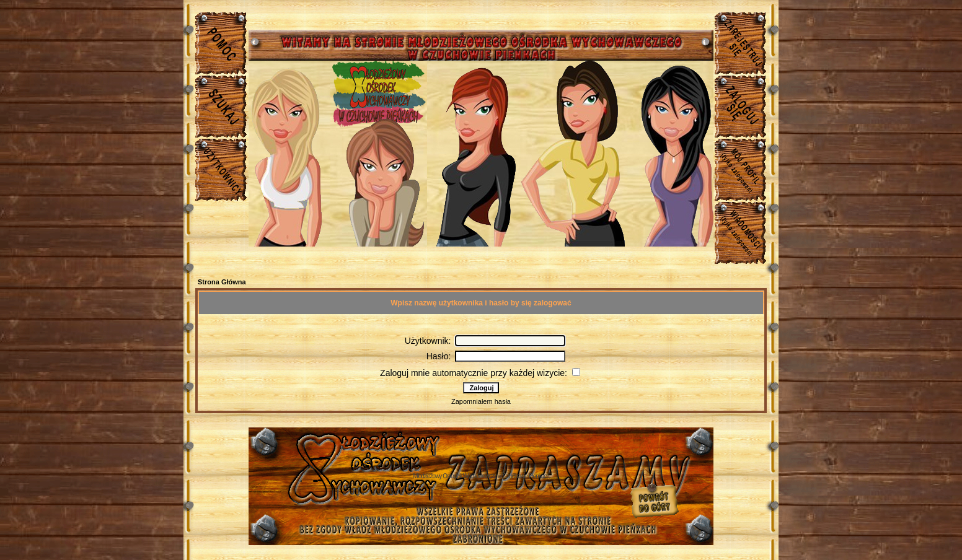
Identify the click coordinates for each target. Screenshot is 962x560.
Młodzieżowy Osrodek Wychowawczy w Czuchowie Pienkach (481, 476)
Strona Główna (222, 282)
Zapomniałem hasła (481, 401)
